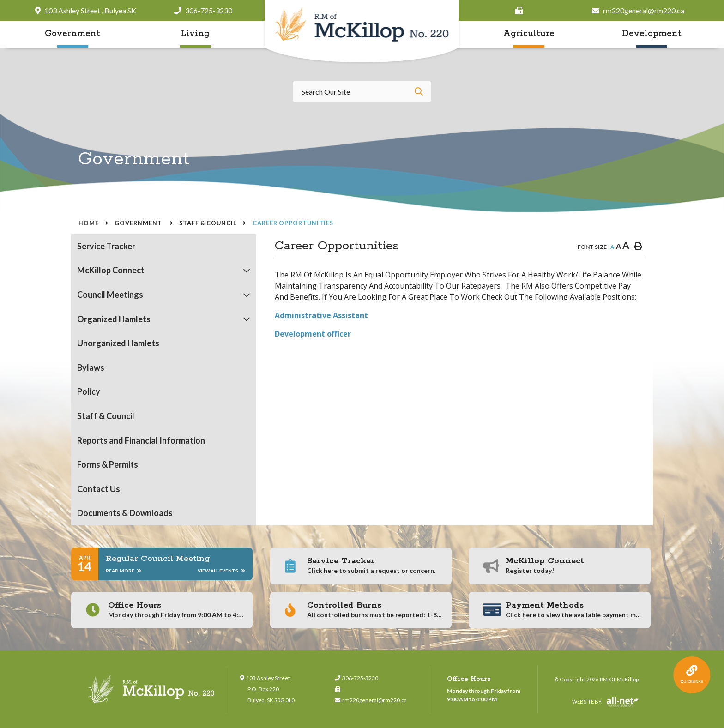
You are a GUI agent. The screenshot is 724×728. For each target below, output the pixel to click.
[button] (247, 271)
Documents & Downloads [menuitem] (125, 513)
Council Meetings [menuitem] (110, 295)
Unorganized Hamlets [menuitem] (118, 343)
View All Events (221, 571)
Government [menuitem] (72, 34)
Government (139, 223)
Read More (124, 571)
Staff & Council (208, 223)
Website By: (606, 702)
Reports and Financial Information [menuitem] (141, 440)
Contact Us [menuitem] (99, 489)
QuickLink (692, 675)
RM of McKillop (362, 32)
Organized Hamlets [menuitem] (114, 319)
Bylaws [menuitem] (91, 367)
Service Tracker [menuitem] (106, 246)
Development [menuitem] (652, 34)
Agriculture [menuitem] (529, 34)
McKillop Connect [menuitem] (111, 270)
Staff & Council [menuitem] (106, 416)
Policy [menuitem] (89, 391)
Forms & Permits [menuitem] (108, 464)
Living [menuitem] (195, 34)
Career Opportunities (293, 223)
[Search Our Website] (362, 92)
